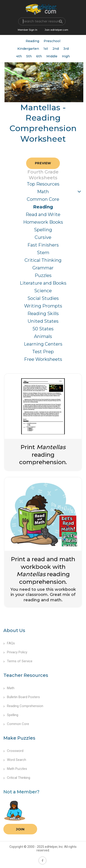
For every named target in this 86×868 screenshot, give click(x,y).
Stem (43, 253)
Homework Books (43, 222)
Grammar (43, 268)
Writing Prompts (43, 306)
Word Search (15, 760)
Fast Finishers (43, 245)
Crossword (13, 751)
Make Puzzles (19, 738)
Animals (43, 336)
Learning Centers (43, 344)
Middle (52, 56)
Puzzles (43, 275)
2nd (56, 49)
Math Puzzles (15, 769)
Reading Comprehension (23, 706)
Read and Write (43, 214)
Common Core (43, 199)
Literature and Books (43, 283)
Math (43, 192)
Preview (43, 163)
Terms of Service (18, 661)
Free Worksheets (43, 359)
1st (46, 49)
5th (29, 56)
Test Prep (43, 352)
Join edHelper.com (56, 30)
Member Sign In (28, 30)
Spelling (43, 230)
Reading (32, 41)
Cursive (43, 237)
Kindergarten (28, 49)
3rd (66, 49)
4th (19, 56)
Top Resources (43, 184)
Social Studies (43, 298)
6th (39, 56)
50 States (43, 329)
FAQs (9, 643)
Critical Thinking (43, 260)
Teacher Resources (26, 675)
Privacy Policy (15, 652)
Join (20, 829)
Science (43, 291)
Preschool (52, 41)
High (66, 56)
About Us (14, 630)
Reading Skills (43, 314)
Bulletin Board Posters (22, 697)
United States (43, 321)
